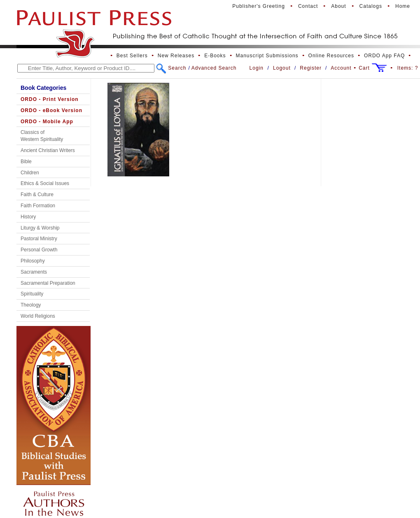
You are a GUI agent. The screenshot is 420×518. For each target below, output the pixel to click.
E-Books (215, 56)
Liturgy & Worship (40, 228)
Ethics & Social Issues (45, 183)
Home (403, 6)
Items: (408, 68)
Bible (26, 162)
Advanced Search (214, 68)
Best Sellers (132, 56)
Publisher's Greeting (259, 6)
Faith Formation (38, 206)
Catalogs (371, 6)
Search (177, 68)
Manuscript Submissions (267, 56)
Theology (31, 305)
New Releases (176, 56)
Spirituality (32, 294)
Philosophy (33, 261)
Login (257, 68)
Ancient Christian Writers (48, 150)
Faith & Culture (37, 195)
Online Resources (331, 56)
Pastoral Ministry (39, 239)
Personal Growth (39, 250)
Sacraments (34, 272)
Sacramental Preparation (48, 283)
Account (341, 68)
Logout (282, 68)
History (28, 217)
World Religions (38, 316)
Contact (308, 6)
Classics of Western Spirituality (42, 136)
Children (30, 173)
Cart (364, 68)
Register (311, 68)
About (338, 6)
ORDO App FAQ (384, 56)
